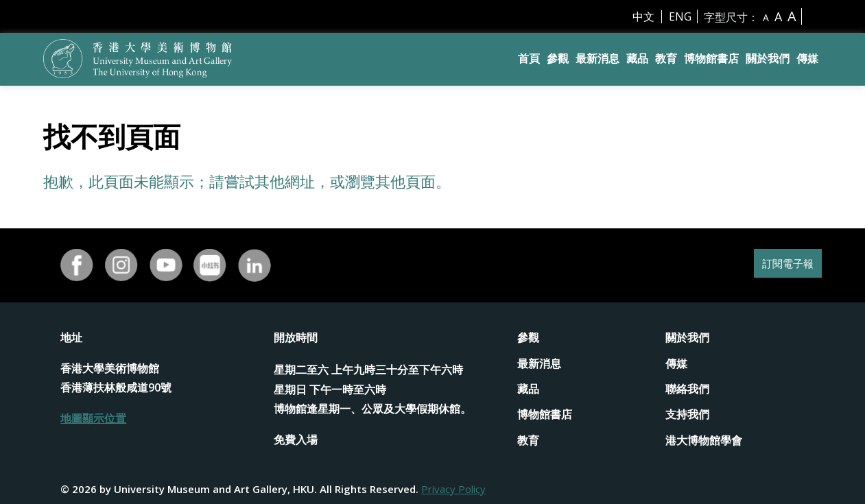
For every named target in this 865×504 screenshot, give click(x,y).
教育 (666, 58)
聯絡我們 (687, 389)
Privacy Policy (453, 489)
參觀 (558, 58)
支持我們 (687, 414)
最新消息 (597, 58)
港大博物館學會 (704, 440)
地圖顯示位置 (93, 418)
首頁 (529, 58)
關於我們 (768, 58)
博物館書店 (711, 58)
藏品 (637, 58)
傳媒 (807, 58)
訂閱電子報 (779, 265)
